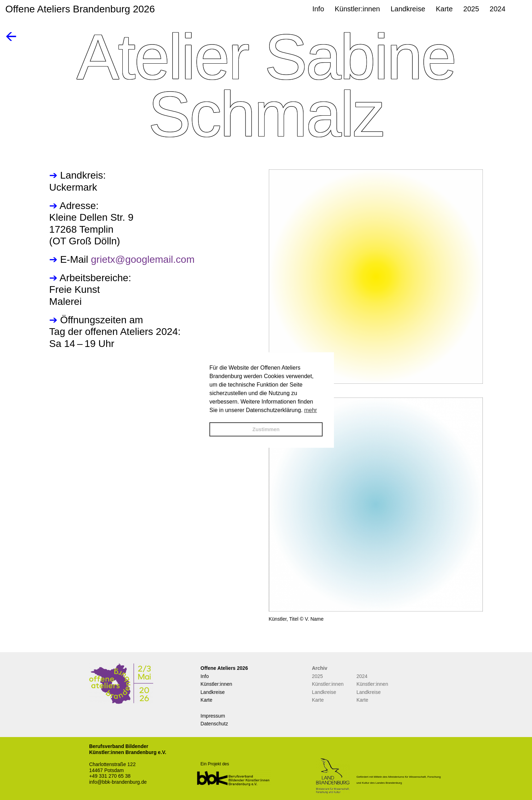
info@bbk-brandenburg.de (118, 782)
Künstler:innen (216, 684)
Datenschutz (214, 724)
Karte (206, 700)
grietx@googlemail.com (143, 259)
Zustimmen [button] (266, 429)
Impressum (213, 716)
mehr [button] (311, 410)
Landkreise (213, 692)
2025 (317, 676)
